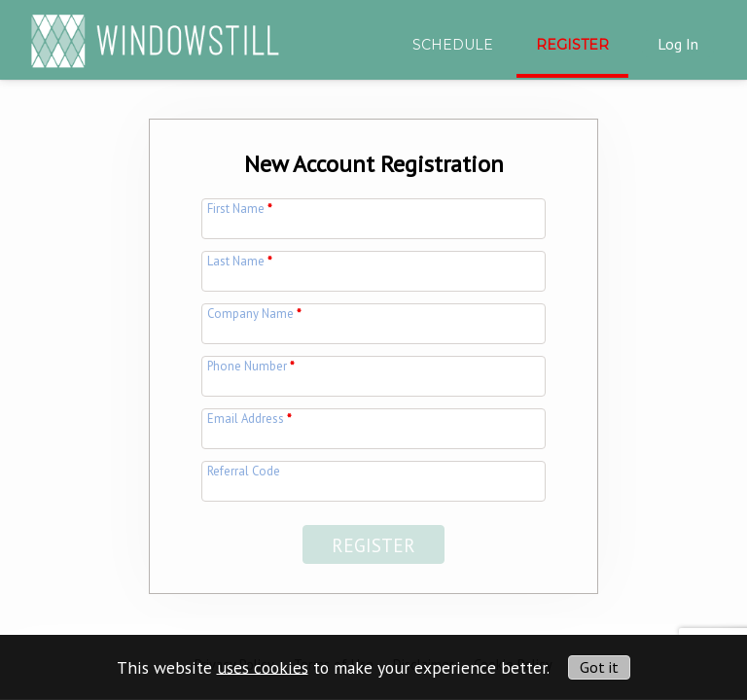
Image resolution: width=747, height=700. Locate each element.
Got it (599, 667)
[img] (155, 32)
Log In (678, 44)
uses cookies (263, 666)
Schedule (453, 45)
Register (572, 45)
